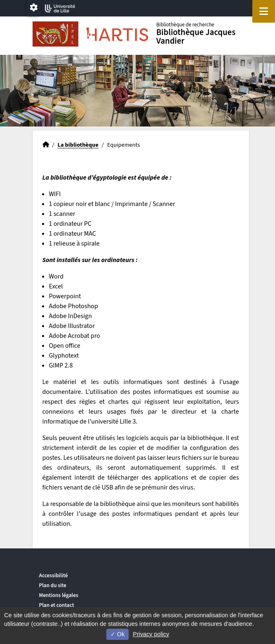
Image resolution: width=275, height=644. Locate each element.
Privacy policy (151, 634)
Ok (118, 634)
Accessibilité (54, 575)
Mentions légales (59, 595)
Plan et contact (57, 605)
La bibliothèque (78, 145)
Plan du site (53, 585)
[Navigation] (264, 11)
